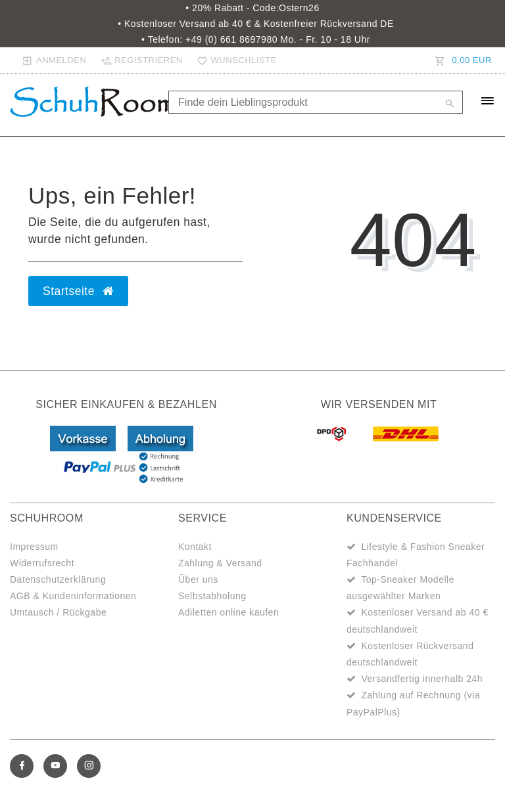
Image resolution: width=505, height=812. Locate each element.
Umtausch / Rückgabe (58, 612)
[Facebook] (22, 766)
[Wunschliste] (234, 60)
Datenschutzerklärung (58, 579)
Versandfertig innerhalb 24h (422, 679)
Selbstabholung (212, 596)
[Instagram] (89, 766)
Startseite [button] (78, 291)
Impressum (34, 547)
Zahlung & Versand (220, 563)
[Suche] (450, 104)
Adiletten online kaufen (228, 612)
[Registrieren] (141, 60)
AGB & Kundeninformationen (73, 596)
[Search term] (316, 102)
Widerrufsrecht (42, 563)
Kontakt (195, 547)
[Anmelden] (54, 60)
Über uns (198, 579)
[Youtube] (55, 766)
